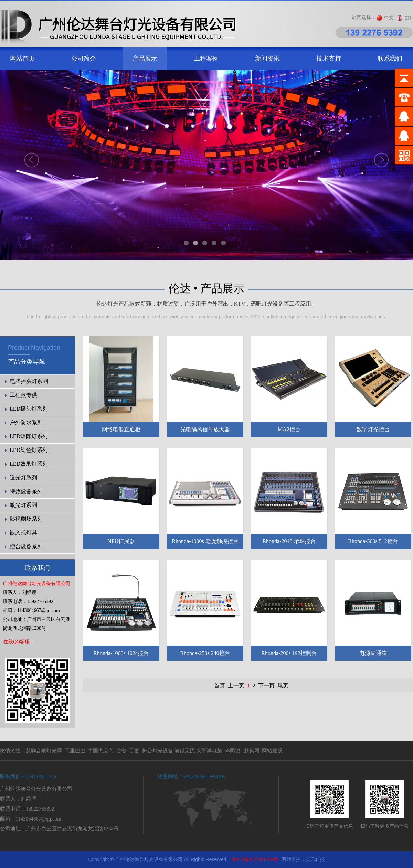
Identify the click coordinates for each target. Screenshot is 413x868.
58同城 (232, 751)
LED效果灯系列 (29, 464)
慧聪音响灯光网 (44, 751)
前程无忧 (184, 751)
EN (408, 18)
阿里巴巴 (75, 751)
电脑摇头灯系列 (29, 381)
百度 (134, 751)
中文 (389, 18)
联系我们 (390, 59)
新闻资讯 (267, 59)
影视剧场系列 (26, 519)
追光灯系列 (23, 478)
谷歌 (121, 751)
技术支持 (329, 59)
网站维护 (291, 860)
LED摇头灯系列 (29, 409)
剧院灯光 (0, 851)
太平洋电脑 (209, 751)
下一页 (266, 685)
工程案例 (206, 59)
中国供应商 (101, 751)
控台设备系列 (26, 546)
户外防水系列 (26, 422)
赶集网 (252, 751)
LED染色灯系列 (29, 450)
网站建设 (272, 751)
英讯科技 (315, 860)
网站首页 (22, 59)
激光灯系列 (23, 505)
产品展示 (145, 59)
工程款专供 (23, 395)
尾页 (283, 685)
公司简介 (84, 59)
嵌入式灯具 (23, 533)
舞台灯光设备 (158, 751)
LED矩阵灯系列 (29, 436)
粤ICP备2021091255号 (255, 860)
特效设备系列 (26, 491)
